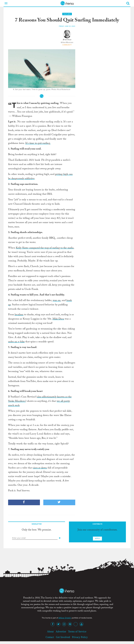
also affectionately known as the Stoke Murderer (40, 399)
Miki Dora (58, 319)
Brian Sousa (67, 40)
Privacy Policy (80, 637)
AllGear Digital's (65, 618)
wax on (57, 301)
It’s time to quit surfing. (38, 143)
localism (19, 315)
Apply (97, 539)
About (50, 631)
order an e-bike (16, 342)
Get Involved (63, 637)
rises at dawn (40, 468)
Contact (50, 637)
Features (67, 14)
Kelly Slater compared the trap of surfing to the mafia (45, 248)
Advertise (61, 631)
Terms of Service (77, 631)
